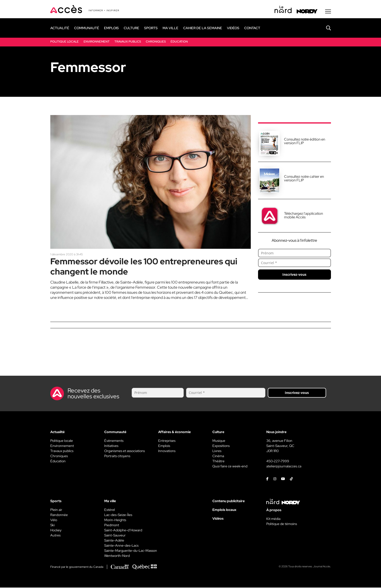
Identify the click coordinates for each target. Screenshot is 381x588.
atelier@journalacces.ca (284, 467)
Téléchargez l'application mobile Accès (303, 216)
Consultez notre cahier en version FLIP (304, 179)
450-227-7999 (278, 462)
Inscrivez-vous (294, 275)
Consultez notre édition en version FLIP (305, 142)
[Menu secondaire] (328, 12)
